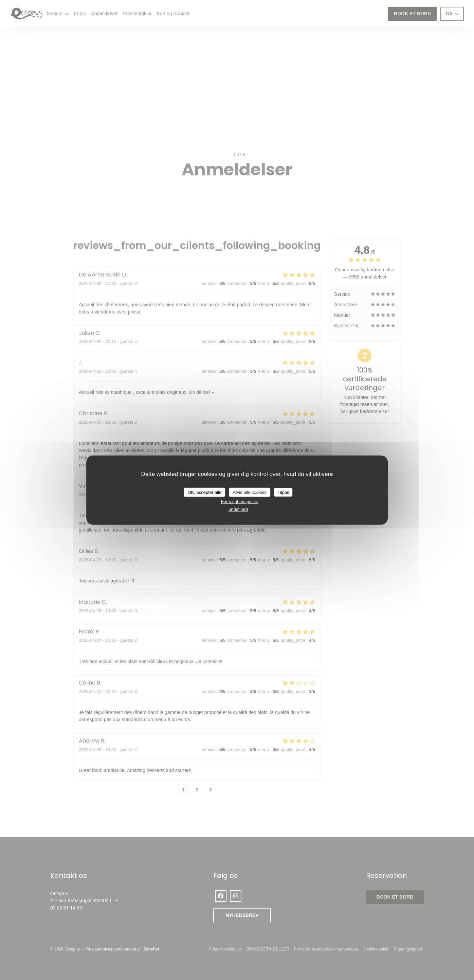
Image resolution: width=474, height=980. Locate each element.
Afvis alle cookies (250, 492)
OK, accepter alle (205, 492)
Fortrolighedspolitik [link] (239, 502)
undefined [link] (238, 509)
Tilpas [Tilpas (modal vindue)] (283, 492)
